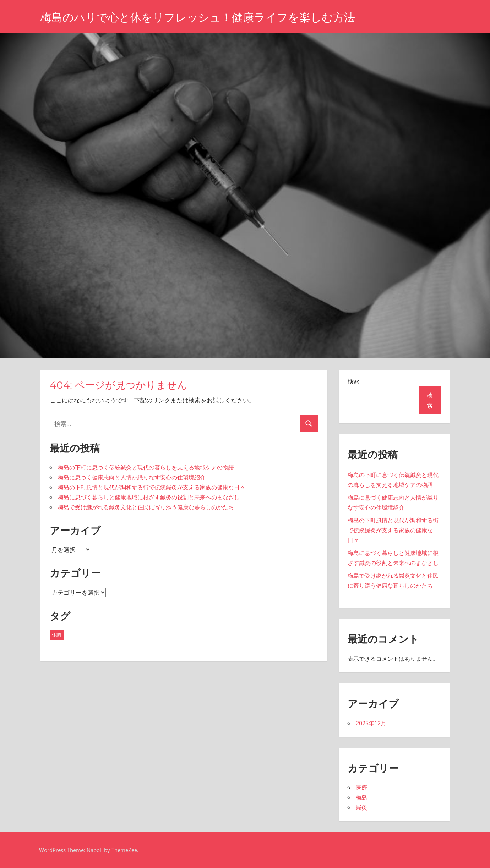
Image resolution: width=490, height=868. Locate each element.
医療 (361, 787)
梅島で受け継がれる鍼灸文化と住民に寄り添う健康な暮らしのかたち (146, 507)
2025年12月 (371, 723)
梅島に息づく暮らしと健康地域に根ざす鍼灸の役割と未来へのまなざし (149, 497)
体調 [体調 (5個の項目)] (56, 635)
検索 (353, 381)
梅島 (361, 797)
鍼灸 (361, 807)
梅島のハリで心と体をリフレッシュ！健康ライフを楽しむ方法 (203, 17)
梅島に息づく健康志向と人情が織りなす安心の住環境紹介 (132, 477)
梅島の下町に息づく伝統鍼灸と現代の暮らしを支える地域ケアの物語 (146, 467)
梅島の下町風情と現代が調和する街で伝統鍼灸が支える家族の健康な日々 (152, 487)
